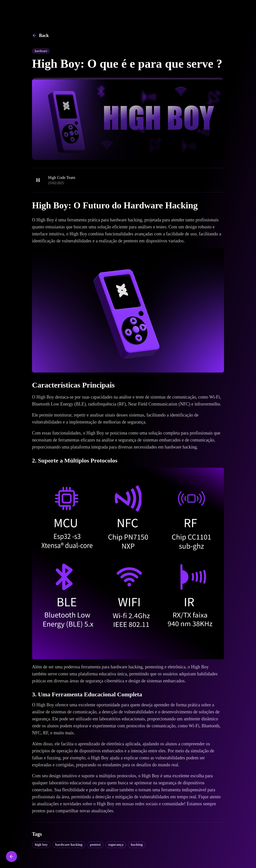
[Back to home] (11, 857)
